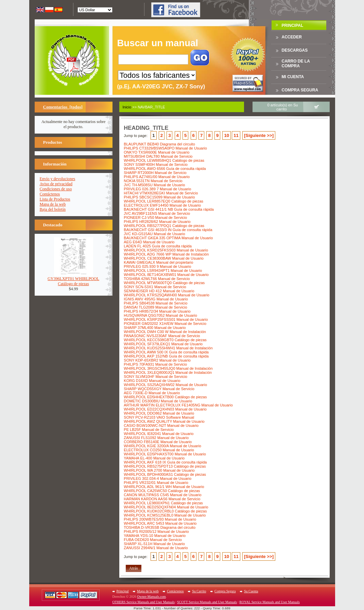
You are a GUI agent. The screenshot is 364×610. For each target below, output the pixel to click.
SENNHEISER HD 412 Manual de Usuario (159, 291)
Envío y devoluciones (58, 179)
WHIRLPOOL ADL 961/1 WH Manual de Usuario (164, 487)
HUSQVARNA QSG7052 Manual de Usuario (160, 315)
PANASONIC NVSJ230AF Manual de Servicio (162, 336)
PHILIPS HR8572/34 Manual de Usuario (157, 311)
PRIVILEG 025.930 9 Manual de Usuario (157, 266)
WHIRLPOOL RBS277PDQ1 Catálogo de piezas (164, 226)
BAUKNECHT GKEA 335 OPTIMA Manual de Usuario (168, 238)
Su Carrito (199, 591)
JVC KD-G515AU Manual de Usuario (154, 234)
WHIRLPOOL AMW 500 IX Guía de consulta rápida (166, 352)
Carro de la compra (296, 64)
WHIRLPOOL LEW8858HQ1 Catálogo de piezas (164, 160)
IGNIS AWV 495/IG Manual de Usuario (156, 299)
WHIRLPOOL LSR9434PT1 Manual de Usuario (163, 271)
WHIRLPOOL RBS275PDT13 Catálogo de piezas (165, 466)
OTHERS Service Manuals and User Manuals (144, 602)
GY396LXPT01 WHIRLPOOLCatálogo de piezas (73, 279)
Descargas (295, 50)
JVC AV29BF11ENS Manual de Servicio (157, 213)
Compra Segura (300, 90)
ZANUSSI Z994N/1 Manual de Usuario (156, 548)
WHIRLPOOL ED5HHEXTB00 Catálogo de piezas (165, 397)
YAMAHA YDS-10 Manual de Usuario (155, 536)
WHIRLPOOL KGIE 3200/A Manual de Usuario (162, 446)
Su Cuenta (251, 591)
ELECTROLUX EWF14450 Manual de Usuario (162, 205)
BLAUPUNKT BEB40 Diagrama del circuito (159, 144)
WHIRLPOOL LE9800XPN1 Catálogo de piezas (163, 503)
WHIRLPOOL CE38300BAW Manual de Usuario (164, 258)
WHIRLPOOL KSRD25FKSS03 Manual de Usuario (166, 250)
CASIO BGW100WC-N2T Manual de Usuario (161, 425)
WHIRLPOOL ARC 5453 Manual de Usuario (160, 523)
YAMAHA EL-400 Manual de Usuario (154, 458)
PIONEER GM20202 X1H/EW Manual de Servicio (165, 324)
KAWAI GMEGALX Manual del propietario (158, 262)
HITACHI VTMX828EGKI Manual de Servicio (161, 193)
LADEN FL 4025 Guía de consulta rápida (158, 246)
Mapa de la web (53, 204)
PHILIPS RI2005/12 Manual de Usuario (156, 531)
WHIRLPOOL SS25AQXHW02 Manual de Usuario (165, 385)
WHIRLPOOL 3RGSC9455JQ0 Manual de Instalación (168, 368)
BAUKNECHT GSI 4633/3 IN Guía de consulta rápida (168, 230)
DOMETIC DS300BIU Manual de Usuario (158, 401)
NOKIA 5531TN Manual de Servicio (153, 181)
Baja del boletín (53, 209)
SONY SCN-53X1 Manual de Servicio (155, 287)
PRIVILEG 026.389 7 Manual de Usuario (157, 189)
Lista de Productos (55, 199)
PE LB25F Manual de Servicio (149, 430)
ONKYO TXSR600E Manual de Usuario (157, 152)
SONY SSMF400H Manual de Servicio (156, 164)
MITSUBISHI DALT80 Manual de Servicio (158, 156)
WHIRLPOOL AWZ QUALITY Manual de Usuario (164, 421)
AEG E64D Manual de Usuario (149, 242)
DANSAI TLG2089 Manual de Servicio (155, 307)
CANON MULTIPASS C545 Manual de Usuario (162, 495)
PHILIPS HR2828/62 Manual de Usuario (157, 222)
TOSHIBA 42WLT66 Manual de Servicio (157, 279)
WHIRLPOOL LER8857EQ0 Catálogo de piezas (163, 201)
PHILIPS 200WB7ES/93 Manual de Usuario (160, 519)
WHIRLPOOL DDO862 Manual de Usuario (159, 413)
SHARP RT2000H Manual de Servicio (155, 173)
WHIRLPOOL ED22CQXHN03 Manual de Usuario (165, 409)
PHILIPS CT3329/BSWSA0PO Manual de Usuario (165, 148)
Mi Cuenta (293, 77)
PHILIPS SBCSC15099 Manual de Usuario (159, 197)
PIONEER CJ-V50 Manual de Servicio (155, 217)
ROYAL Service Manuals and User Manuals (270, 602)
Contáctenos (50, 194)
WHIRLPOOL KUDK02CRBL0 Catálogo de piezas (165, 511)
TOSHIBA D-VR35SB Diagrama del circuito (160, 527)
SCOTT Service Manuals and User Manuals (207, 602)
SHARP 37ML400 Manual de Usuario (155, 328)
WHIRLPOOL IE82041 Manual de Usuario (159, 434)
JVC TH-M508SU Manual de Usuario (154, 185)
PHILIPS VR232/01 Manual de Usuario (156, 483)
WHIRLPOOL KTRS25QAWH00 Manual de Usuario (167, 295)
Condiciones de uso (56, 189)
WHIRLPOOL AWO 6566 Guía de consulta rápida (165, 169)
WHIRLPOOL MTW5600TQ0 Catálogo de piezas (164, 283)
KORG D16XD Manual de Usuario (152, 381)
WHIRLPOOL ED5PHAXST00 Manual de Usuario (165, 454)
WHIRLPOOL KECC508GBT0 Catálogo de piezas (165, 340)
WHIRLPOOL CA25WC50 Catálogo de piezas (162, 491)
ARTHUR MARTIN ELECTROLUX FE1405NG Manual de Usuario (178, 405)
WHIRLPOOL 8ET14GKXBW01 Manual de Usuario (166, 275)
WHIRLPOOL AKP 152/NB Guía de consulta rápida (166, 356)
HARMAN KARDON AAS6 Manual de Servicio (162, 499)
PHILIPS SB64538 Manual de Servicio (155, 303)
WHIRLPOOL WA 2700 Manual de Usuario (159, 470)
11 (236, 135)
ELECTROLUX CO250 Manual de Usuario (159, 450)
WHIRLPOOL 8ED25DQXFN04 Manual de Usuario (166, 507)
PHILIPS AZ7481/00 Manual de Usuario (157, 177)
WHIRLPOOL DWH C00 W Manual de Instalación (165, 332)
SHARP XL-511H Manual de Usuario (154, 544)
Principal (293, 25)
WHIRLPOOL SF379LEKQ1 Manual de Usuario (163, 344)
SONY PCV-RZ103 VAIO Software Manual (159, 417)
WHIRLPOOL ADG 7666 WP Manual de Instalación (166, 254)
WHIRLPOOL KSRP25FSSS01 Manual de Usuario (166, 319)
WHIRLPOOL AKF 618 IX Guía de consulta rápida (165, 462)
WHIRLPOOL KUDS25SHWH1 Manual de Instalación (168, 348)
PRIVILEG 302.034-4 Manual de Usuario (158, 478)
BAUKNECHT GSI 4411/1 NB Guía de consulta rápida (169, 209)
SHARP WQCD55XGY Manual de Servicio (159, 389)
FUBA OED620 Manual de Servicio (153, 540)
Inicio (127, 107)
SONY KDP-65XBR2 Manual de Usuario (157, 360)
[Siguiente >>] (259, 135)
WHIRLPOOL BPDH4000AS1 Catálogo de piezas (165, 474)
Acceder (292, 37)
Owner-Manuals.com (151, 597)
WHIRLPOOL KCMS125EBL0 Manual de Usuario (165, 515)
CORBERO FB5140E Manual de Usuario (158, 442)
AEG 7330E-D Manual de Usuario (152, 393)
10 (227, 135)
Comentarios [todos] (63, 107)
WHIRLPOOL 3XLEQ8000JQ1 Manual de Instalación (168, 372)
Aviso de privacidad (56, 184)
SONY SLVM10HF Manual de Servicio (155, 377)
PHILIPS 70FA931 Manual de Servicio (155, 364)
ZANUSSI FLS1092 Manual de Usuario (156, 438)
